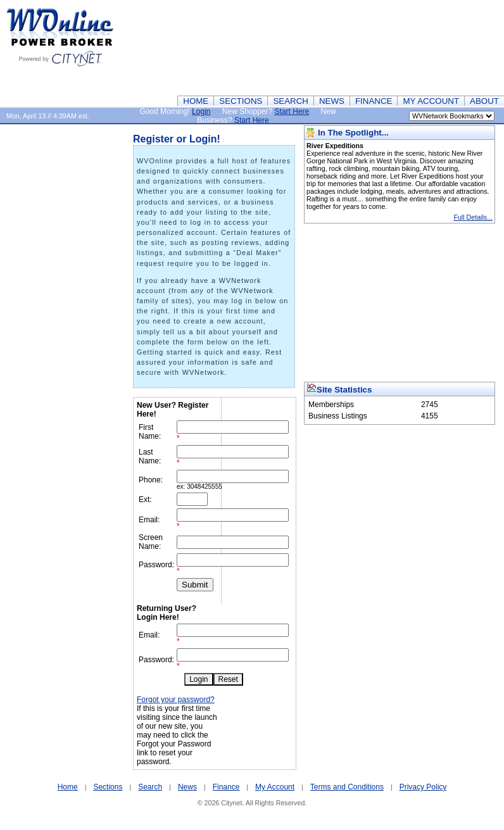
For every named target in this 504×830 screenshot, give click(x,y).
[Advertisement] (443, 47)
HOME (196, 101)
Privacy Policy (423, 787)
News (187, 787)
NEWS (332, 101)
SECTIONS (241, 101)
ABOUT (484, 101)
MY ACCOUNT (431, 101)
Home (68, 787)
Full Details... (473, 217)
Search (150, 787)
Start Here (292, 111)
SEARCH (291, 101)
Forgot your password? (176, 700)
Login (201, 111)
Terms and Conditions (347, 787)
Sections (108, 787)
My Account (275, 787)
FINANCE (374, 101)
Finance (226, 787)
